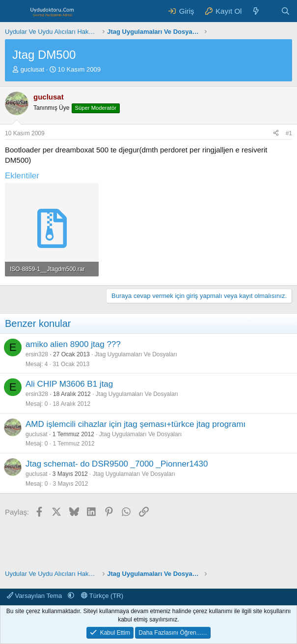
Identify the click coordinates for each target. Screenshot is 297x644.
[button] (71, 596)
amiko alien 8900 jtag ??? (73, 344)
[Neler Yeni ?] (256, 11)
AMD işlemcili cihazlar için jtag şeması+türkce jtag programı (135, 424)
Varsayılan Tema (35, 596)
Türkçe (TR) (102, 596)
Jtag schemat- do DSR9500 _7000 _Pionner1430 (117, 464)
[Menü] (13, 11)
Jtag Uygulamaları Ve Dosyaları (136, 354)
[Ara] (285, 11)
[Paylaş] (276, 134)
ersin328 (37, 354)
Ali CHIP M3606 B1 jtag (69, 384)
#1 (289, 133)
